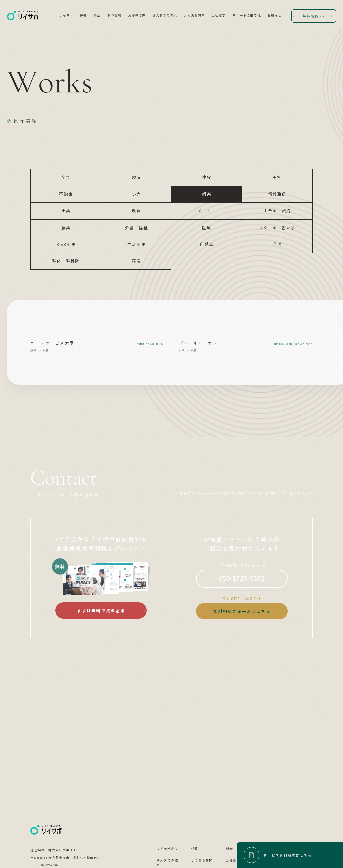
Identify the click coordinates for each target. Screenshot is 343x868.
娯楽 (207, 194)
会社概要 (219, 15)
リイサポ (66, 15)
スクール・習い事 (277, 227)
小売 (136, 194)
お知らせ (274, 15)
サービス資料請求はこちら (288, 855)
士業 (66, 211)
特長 (83, 15)
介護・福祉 (136, 227)
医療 (207, 227)
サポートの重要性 (247, 15)
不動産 (66, 194)
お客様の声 (137, 15)
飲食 (136, 211)
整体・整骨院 (66, 261)
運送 (277, 244)
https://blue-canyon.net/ (293, 343)
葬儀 (136, 261)
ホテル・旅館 (277, 211)
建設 (207, 177)
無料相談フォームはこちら (242, 611)
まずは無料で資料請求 (101, 611)
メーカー (207, 211)
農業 (66, 227)
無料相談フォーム (318, 16)
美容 (277, 177)
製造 (136, 177)
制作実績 (114, 15)
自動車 (207, 244)
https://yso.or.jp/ (151, 343)
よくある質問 (194, 15)
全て (66, 177)
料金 (97, 15)
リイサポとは (167, 767)
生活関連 (136, 244)
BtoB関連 (66, 244)
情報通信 (277, 194)
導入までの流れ (165, 15)
